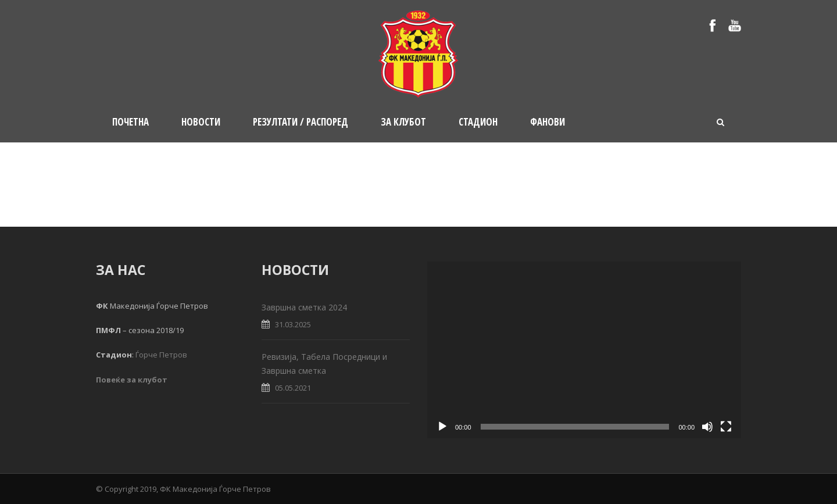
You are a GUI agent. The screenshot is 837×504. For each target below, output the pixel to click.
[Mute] (707, 427)
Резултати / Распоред (301, 122)
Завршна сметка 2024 (304, 307)
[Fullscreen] (726, 427)
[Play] (442, 427)
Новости (201, 122)
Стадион (478, 122)
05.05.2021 (293, 388)
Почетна (130, 122)
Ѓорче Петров (161, 355)
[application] (584, 350)
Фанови (548, 122)
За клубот (403, 122)
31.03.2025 (293, 324)
